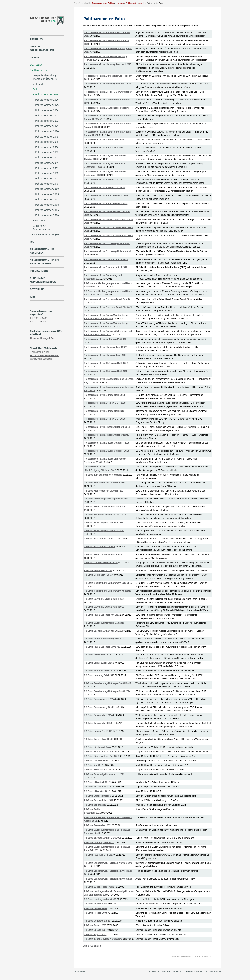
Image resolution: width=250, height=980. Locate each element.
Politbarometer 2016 (47, 152)
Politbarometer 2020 (47, 131)
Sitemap (199, 971)
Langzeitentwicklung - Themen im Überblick (45, 77)
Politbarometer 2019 (47, 137)
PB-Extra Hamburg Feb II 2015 (100, 671)
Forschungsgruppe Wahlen (103, 3)
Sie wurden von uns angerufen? (42, 251)
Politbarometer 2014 (47, 163)
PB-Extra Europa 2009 (95, 904)
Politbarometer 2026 (47, 100)
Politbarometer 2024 (47, 110)
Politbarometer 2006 (47, 205)
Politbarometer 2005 (47, 210)
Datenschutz (178, 971)
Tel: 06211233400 (38, 318)
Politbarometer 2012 (47, 173)
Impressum (154, 971)
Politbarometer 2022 (47, 121)
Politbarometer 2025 (47, 105)
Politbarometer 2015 (47, 158)
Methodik (38, 84)
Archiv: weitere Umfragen (44, 235)
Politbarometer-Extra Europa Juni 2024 (104, 140)
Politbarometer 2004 (47, 215)
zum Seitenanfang (92, 946)
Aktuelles (36, 39)
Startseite (166, 971)
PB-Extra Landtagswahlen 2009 (100, 899)
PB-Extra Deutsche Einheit (98, 921)
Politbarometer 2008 (47, 194)
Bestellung (37, 289)
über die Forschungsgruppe (42, 48)
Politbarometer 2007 (47, 200)
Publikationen (39, 271)
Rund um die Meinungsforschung (43, 280)
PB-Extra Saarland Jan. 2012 (99, 800)
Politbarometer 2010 (47, 184)
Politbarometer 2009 (47, 189)
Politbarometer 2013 (47, 168)
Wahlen (35, 58)
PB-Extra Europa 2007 (95, 930)
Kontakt (190, 971)
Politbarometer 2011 (47, 179)
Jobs (33, 297)
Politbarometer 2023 (47, 116)
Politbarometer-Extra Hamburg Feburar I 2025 (107, 84)
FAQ (32, 242)
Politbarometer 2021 (47, 126)
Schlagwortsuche (213, 971)
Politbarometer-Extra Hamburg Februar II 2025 (108, 64)
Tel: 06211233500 (38, 322)
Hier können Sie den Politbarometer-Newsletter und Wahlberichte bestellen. (44, 355)
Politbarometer (132, 3)
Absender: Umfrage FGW (42, 338)
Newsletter (39, 221)
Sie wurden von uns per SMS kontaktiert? (45, 262)
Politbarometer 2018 (47, 142)
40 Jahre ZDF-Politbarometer (41, 228)
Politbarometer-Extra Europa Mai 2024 (104, 148)
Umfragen (120, 3)
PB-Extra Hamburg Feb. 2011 (99, 842)
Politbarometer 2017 (47, 147)
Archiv (142, 3)
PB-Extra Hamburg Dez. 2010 (99, 855)
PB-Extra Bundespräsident (98, 796)
